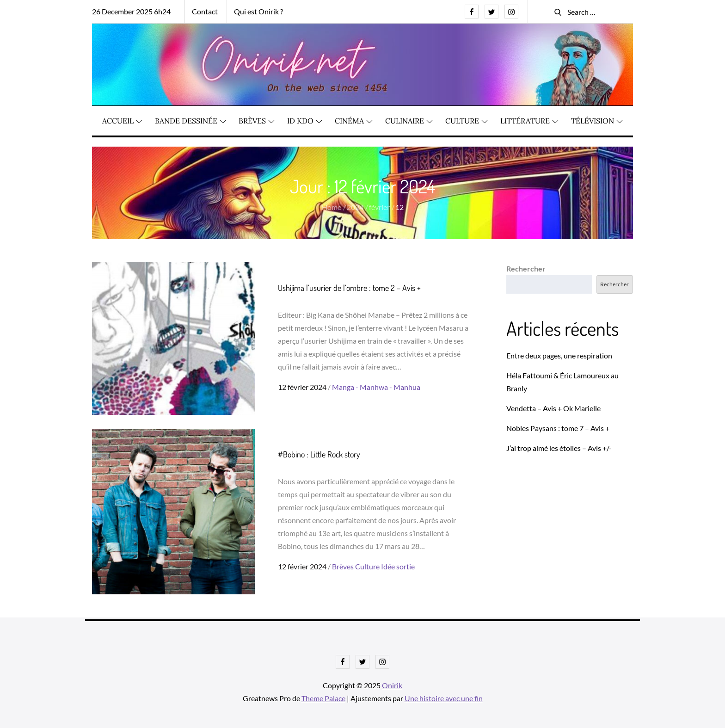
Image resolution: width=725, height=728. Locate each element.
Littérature (529, 121)
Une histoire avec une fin (444, 698)
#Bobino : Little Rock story (319, 454)
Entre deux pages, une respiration (559, 355)
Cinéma (354, 121)
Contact (205, 11)
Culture (467, 121)
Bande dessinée (190, 121)
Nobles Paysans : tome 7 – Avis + (558, 428)
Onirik (392, 685)
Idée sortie (398, 566)
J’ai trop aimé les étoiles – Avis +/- (559, 448)
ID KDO (305, 121)
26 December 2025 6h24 (131, 11)
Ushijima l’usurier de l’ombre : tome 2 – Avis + (349, 288)
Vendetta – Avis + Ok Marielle (553, 408)
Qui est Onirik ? (258, 11)
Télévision (597, 121)
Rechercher (526, 268)
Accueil (122, 121)
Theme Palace (323, 698)
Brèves (257, 121)
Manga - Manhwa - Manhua (376, 387)
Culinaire (409, 121)
